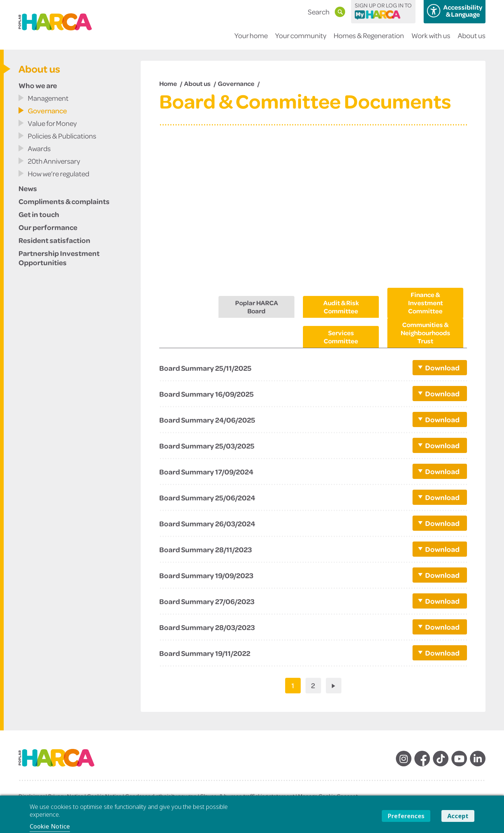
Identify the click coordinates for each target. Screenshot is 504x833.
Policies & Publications (62, 136)
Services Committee (341, 337)
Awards (39, 148)
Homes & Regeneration (369, 40)
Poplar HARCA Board (257, 307)
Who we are (38, 85)
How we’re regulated (59, 174)
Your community (301, 40)
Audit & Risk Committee (341, 307)
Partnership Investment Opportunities (59, 258)
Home (168, 83)
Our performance (48, 227)
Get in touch (39, 214)
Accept (458, 816)
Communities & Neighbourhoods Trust (425, 333)
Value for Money (52, 123)
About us (472, 40)
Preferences (406, 816)
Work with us (431, 40)
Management (48, 98)
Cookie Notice (50, 826)
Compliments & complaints (64, 201)
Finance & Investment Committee (425, 303)
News (28, 188)
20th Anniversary (54, 161)
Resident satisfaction (54, 240)
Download (442, 367)
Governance (47, 111)
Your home (251, 40)
